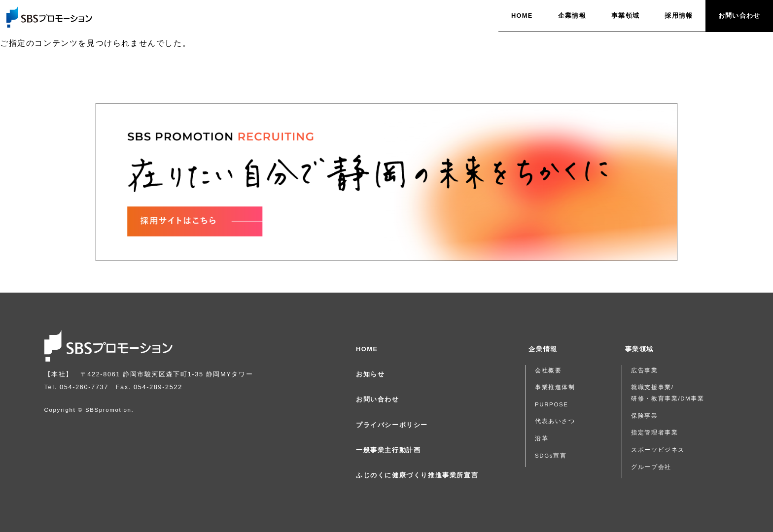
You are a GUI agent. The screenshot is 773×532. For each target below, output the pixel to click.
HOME (522, 16)
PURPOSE (552, 404)
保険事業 (644, 416)
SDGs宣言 (551, 456)
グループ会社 (651, 467)
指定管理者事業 (654, 432)
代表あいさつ (555, 421)
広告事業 (644, 370)
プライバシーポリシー (392, 425)
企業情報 (572, 16)
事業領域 (625, 16)
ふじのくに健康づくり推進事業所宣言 (417, 475)
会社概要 (548, 370)
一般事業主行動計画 (388, 450)
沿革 (542, 438)
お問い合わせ (739, 16)
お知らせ (370, 374)
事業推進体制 (555, 387)
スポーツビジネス (658, 450)
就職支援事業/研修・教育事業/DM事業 (668, 393)
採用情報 (679, 16)
